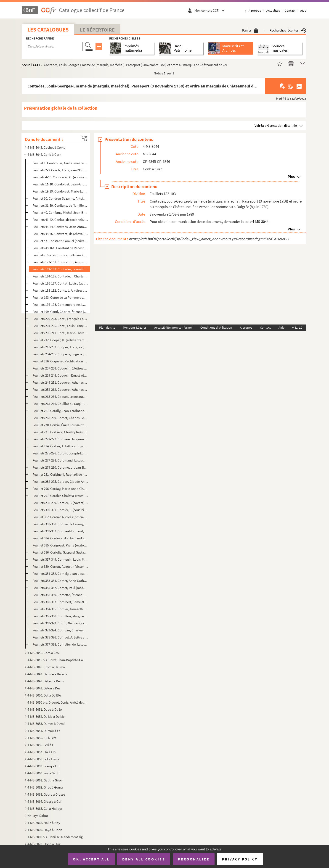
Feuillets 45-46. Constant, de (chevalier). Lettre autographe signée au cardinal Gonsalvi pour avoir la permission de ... (60, 234)
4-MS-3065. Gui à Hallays (45, 809)
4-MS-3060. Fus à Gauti (43, 773)
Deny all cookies (144, 859)
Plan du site (107, 327)
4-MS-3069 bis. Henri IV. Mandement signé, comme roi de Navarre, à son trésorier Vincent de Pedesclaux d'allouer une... (57, 837)
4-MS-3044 (260, 222)
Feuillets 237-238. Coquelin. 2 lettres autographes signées (60, 368)
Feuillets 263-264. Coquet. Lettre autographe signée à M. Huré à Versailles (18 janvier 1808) (60, 397)
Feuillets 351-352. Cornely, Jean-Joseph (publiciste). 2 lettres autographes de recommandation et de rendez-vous (60, 574)
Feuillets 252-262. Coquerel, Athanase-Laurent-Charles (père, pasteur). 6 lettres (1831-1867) (60, 389)
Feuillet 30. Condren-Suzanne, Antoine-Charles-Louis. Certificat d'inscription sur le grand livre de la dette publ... (60, 198)
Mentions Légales (135, 327)
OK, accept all (91, 859)
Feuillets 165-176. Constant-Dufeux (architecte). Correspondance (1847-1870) (60, 255)
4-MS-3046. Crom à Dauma (46, 667)
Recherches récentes (288, 30)
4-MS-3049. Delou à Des (44, 688)
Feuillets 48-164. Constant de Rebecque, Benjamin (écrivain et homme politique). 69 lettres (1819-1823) (60, 248)
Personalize (194, 859)
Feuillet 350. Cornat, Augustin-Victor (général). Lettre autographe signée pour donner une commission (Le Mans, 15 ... (60, 566)
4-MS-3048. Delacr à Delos (46, 681)
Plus (291, 177)
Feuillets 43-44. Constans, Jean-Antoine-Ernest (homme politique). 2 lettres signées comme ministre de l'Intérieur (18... (60, 227)
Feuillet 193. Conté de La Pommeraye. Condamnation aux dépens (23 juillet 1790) (60, 297)
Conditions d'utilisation (216, 327)
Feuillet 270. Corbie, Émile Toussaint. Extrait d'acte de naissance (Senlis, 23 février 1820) (60, 425)
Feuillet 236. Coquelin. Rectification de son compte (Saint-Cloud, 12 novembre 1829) (60, 361)
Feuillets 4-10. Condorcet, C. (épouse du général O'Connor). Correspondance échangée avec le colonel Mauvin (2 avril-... (60, 177)
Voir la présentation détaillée (276, 125)
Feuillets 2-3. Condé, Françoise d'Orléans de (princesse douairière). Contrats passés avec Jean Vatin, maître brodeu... (60, 170)
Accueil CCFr (31, 65)
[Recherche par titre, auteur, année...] (54, 47)
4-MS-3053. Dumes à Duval (46, 724)
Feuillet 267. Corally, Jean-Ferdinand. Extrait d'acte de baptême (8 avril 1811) (60, 411)
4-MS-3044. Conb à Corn (44, 154)
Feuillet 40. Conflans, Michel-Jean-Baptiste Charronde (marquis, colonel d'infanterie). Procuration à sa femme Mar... (60, 212)
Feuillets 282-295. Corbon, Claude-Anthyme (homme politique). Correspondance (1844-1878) (60, 481)
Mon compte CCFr (210, 10)
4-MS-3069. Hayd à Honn (45, 830)
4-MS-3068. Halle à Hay (44, 823)
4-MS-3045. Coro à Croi (44, 653)
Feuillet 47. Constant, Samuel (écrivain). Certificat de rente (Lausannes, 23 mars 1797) (60, 241)
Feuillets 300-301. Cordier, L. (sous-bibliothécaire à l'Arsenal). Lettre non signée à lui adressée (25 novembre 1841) (60, 510)
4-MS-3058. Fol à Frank (43, 759)
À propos (255, 11)
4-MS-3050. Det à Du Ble (44, 695)
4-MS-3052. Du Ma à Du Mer (46, 716)
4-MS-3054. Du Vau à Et (44, 731)
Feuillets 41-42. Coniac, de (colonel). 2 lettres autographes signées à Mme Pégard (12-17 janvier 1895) (60, 220)
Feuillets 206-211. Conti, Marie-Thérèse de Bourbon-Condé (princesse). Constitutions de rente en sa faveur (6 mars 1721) (60, 333)
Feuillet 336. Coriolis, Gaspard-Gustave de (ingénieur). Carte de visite (60, 552)
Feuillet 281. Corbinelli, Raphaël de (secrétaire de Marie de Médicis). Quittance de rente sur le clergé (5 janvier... (60, 474)
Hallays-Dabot (38, 816)
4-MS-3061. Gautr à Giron (45, 780)
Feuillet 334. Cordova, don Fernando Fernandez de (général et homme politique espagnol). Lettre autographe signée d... (60, 538)
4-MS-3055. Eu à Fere (42, 738)
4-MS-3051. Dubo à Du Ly (45, 709)
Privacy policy (240, 859)
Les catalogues (48, 30)
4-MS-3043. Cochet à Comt (46, 147)
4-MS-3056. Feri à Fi (41, 745)
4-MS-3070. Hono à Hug (44, 844)
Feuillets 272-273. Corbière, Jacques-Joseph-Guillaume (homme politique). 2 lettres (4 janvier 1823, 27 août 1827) (60, 439)
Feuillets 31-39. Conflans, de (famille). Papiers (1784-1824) (60, 205)
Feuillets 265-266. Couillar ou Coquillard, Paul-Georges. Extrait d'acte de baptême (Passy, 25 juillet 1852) (60, 404)
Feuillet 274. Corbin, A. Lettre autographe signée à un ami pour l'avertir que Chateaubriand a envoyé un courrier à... (60, 446)
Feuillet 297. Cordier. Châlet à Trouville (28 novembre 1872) (60, 496)
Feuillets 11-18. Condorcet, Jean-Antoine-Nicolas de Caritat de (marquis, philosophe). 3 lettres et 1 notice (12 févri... (60, 184)
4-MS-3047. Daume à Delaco (47, 674)
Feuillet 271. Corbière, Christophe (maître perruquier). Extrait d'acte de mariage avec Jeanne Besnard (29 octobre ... (60, 432)
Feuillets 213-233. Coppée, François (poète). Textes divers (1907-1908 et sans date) (60, 347)
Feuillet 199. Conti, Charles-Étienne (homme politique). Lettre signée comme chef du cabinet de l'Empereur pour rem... (60, 312)
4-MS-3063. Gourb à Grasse (46, 794)
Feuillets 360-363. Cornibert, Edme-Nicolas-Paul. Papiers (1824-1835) (60, 602)
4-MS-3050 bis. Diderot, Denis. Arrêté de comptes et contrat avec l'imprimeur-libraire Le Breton (57, 702)
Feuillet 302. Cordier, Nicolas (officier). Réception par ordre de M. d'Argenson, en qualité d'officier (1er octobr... (60, 517)
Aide (303, 11)
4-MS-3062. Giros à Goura (45, 787)
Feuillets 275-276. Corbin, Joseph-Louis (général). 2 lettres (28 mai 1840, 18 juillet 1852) (60, 453)
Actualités (273, 11)
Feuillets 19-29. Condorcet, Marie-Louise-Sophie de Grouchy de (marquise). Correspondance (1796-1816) (60, 191)
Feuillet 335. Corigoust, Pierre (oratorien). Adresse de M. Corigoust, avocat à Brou (60, 545)
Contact (290, 11)
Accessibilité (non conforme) (173, 327)
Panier (250, 30)
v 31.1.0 (297, 327)
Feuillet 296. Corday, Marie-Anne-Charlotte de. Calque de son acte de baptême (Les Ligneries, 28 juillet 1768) (60, 489)
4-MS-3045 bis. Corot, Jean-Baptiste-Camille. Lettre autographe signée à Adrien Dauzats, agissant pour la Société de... (57, 660)
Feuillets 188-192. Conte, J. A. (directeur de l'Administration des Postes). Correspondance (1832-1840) (60, 290)
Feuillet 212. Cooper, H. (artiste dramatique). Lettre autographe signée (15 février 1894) (60, 340)
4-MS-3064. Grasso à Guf (44, 801)
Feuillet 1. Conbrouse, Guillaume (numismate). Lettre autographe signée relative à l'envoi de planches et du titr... (60, 163)
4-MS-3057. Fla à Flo (41, 752)
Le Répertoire (97, 30)
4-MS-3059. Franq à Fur (44, 766)
